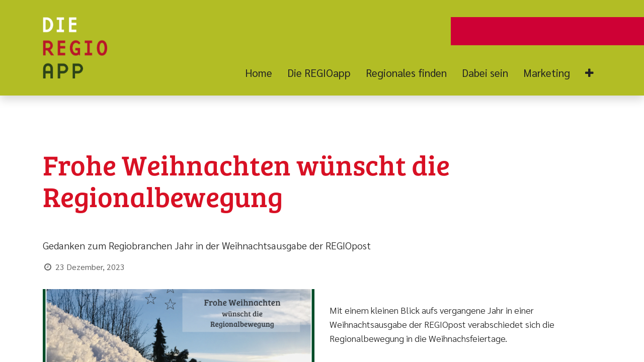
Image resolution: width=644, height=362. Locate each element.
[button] (589, 73)
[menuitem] (262, 73)
